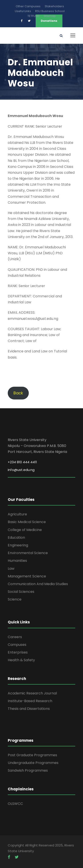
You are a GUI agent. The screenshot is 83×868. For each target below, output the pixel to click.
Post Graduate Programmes (32, 755)
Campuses (17, 645)
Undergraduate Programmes (33, 763)
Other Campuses (28, 6)
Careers (15, 637)
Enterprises (18, 652)
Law (11, 569)
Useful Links (23, 11)
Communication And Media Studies (38, 584)
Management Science (27, 576)
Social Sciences (21, 592)
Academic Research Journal (32, 693)
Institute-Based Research (30, 701)
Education (16, 537)
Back (18, 393)
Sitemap (50, 16)
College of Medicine (25, 530)
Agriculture (17, 514)
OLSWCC (15, 804)
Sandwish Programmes (28, 770)
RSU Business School (50, 11)
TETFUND (33, 16)
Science (15, 599)
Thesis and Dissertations (29, 709)
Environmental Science (28, 553)
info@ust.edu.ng (21, 470)
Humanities (17, 561)
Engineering (18, 545)
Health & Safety (21, 660)
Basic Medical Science (27, 522)
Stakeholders (54, 6)
